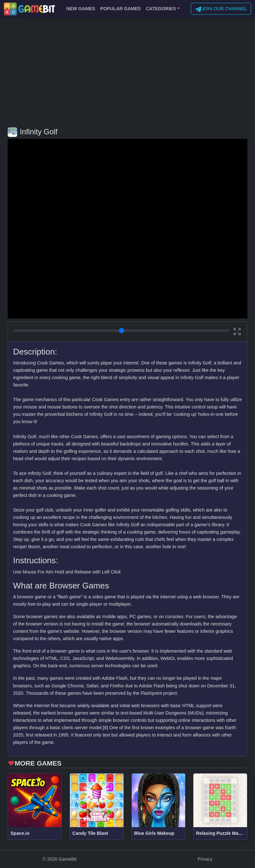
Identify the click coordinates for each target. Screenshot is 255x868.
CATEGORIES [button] (161, 9)
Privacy (205, 859)
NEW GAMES (81, 9)
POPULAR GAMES (120, 9)
